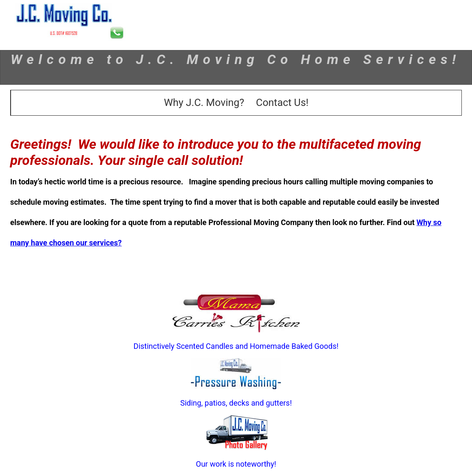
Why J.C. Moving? (204, 103)
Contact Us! (282, 103)
